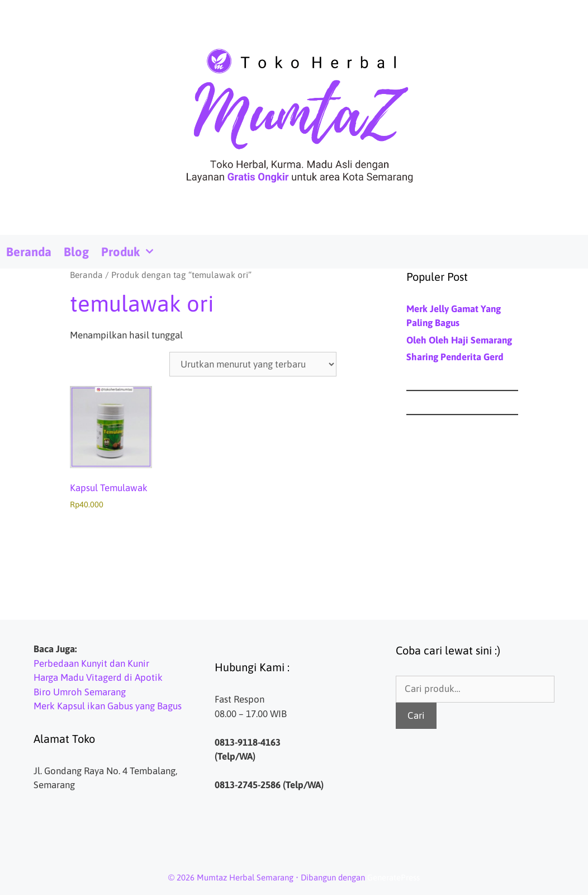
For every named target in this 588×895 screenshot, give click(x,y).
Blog (76, 252)
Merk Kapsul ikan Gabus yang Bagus (108, 706)
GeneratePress (393, 877)
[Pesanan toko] (253, 364)
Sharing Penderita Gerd (455, 357)
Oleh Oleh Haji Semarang (459, 340)
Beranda (29, 252)
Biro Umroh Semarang (80, 692)
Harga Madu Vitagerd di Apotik (98, 677)
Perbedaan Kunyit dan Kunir (91, 663)
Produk (131, 252)
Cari (416, 715)
